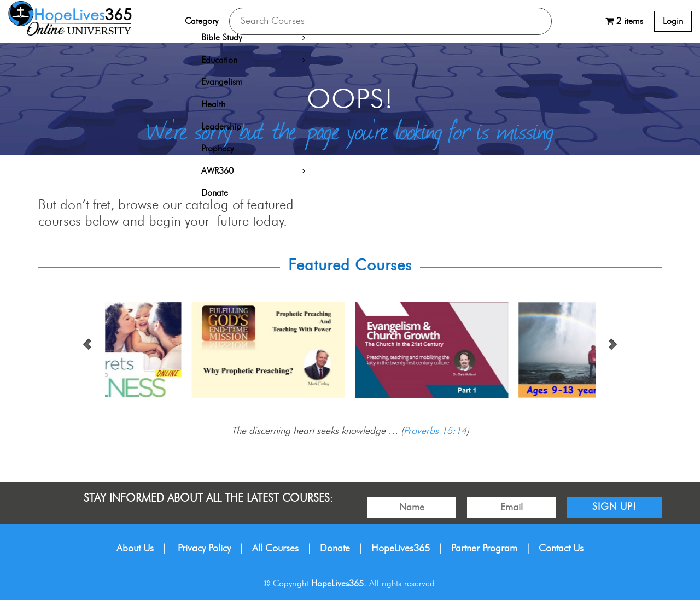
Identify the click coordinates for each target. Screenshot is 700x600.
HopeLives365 (401, 549)
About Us (135, 549)
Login (673, 21)
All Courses (275, 549)
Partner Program (484, 549)
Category (202, 21)
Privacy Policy (204, 549)
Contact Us (561, 549)
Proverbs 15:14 (435, 431)
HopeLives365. (339, 584)
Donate (335, 549)
